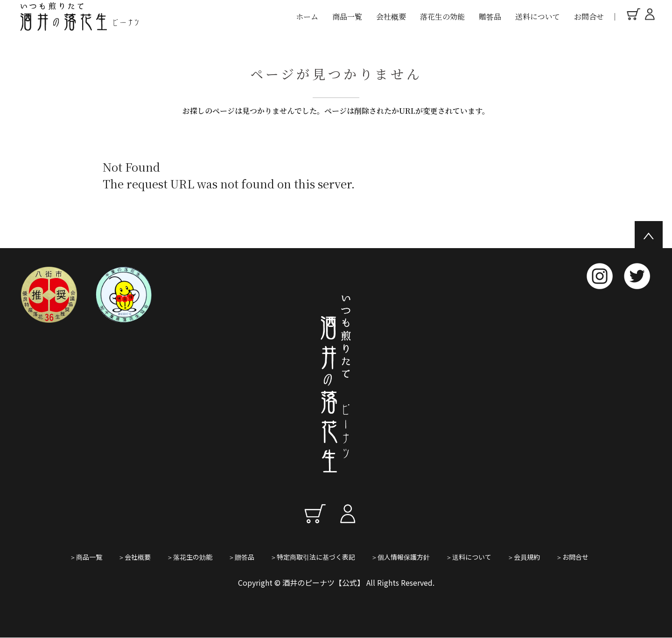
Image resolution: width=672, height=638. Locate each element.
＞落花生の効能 (189, 557)
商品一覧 (347, 17)
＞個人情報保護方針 (400, 557)
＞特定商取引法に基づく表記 (313, 557)
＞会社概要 (134, 557)
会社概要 (391, 17)
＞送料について (469, 557)
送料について (538, 17)
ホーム (307, 17)
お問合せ (589, 17)
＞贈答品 (241, 557)
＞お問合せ (572, 557)
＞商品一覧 (86, 557)
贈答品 (490, 17)
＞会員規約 (524, 557)
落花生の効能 (442, 17)
